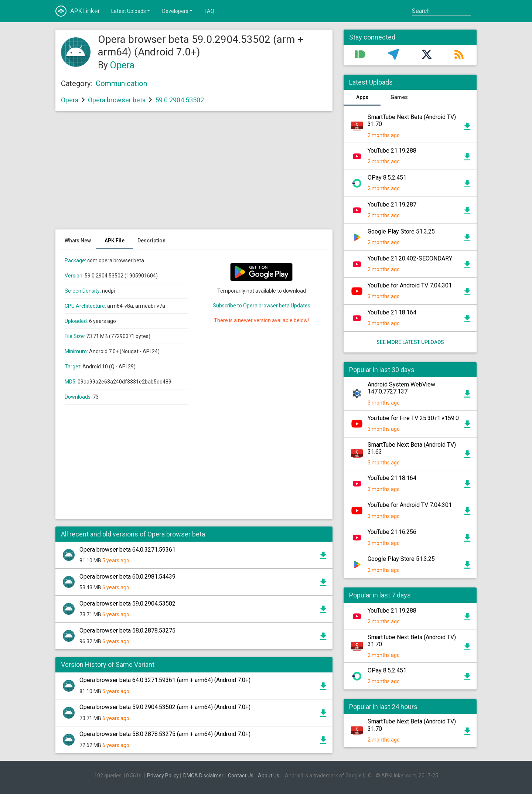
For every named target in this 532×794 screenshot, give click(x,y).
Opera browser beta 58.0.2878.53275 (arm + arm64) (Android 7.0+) (165, 734)
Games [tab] (399, 97)
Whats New (78, 241)
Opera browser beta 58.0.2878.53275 (127, 631)
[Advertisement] (194, 174)
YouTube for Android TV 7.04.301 (410, 285)
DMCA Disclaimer (203, 776)
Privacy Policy (163, 776)
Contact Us (241, 776)
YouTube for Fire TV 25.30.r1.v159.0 (413, 418)
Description (151, 241)
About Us (269, 776)
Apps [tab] (362, 97)
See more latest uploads (410, 342)
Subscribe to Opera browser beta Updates (262, 306)
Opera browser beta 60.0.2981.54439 (127, 577)
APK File (115, 241)
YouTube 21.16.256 (392, 532)
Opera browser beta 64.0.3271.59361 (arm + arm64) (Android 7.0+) (165, 680)
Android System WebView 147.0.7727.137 (401, 388)
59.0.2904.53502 (180, 100)
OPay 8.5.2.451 (387, 178)
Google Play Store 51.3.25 (401, 231)
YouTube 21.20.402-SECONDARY (410, 258)
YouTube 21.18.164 (392, 312)
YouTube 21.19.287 (392, 205)
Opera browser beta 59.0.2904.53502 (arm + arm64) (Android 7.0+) (165, 707)
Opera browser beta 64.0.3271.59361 (127, 550)
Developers (178, 11)
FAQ (209, 11)
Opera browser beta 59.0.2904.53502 (127, 604)
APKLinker (78, 11)
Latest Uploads (131, 11)
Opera (122, 65)
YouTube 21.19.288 (392, 151)
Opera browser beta (117, 100)
